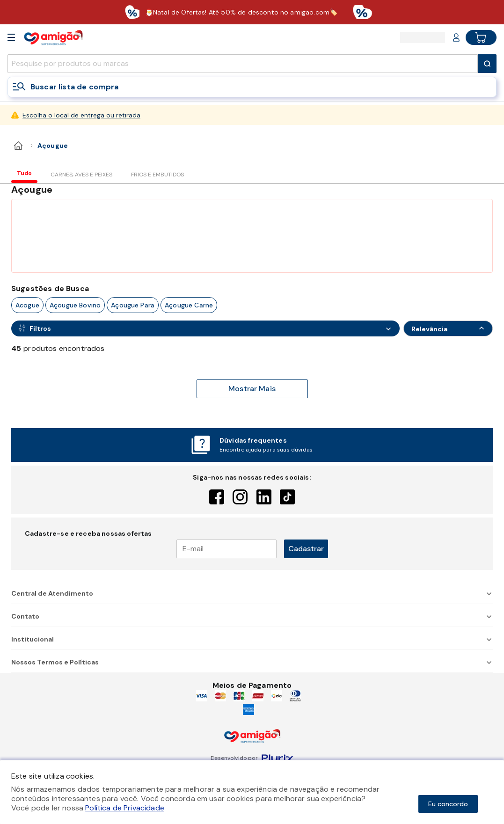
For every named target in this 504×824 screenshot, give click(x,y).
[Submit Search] (487, 64)
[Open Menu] (11, 37)
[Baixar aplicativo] (252, 12)
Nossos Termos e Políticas (252, 662)
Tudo (24, 173)
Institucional (252, 639)
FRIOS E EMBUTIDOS (157, 175)
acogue (27, 305)
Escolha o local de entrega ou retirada (81, 115)
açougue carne (189, 305)
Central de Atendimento (252, 593)
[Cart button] (481, 37)
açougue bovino (75, 305)
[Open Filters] (205, 328)
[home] (18, 146)
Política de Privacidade (125, 808)
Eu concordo (448, 804)
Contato (252, 616)
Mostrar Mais (252, 389)
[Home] (53, 37)
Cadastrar (306, 549)
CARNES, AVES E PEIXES (81, 175)
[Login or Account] (456, 37)
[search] (243, 64)
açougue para (133, 305)
